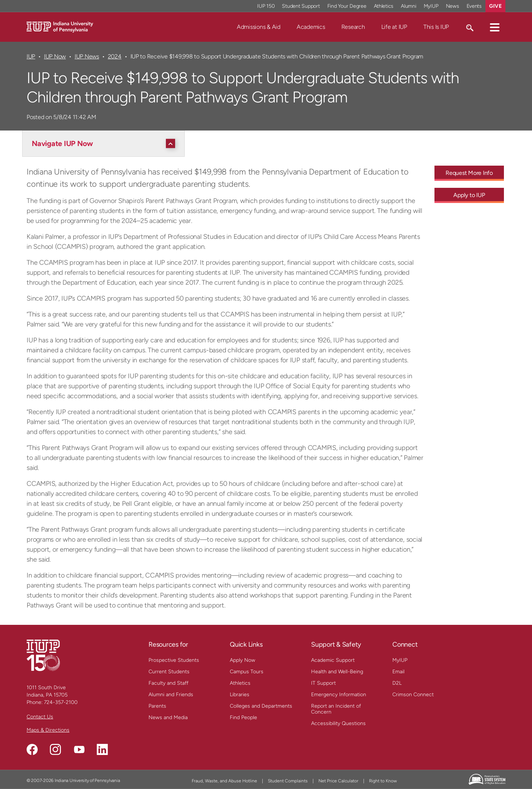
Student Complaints (288, 781)
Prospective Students (174, 660)
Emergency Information (339, 695)
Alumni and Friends (171, 695)
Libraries (240, 695)
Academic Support (333, 660)
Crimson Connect (413, 695)
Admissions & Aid (259, 27)
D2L (397, 683)
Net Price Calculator (338, 781)
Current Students (169, 672)
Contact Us (40, 717)
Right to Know (383, 781)
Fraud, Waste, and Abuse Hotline (224, 781)
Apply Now (243, 660)
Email (398, 672)
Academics (311, 27)
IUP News (87, 56)
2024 (115, 56)
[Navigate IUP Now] (105, 143)
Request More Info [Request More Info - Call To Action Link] (469, 173)
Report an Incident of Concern (336, 709)
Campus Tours (247, 672)
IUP (31, 56)
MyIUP (400, 660)
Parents (157, 706)
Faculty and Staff (168, 683)
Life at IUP (394, 27)
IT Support (323, 683)
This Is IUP (436, 27)
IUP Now (55, 56)
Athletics (240, 683)
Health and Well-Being (337, 672)
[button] (495, 27)
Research (353, 27)
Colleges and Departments (261, 706)
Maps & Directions (48, 730)
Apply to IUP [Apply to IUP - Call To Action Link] (469, 195)
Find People (243, 717)
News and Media (168, 717)
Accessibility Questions (338, 723)
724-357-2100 (61, 702)
